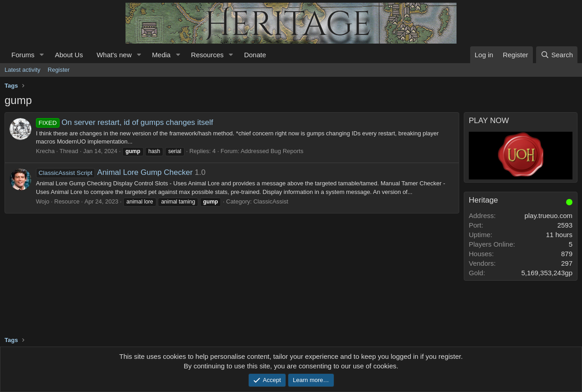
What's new (114, 55)
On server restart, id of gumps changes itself (125, 122)
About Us (69, 55)
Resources (207, 55)
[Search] (557, 55)
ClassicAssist (271, 201)
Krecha (45, 151)
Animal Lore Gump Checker (114, 172)
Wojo (43, 201)
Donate (255, 55)
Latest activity (23, 70)
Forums (23, 55)
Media (161, 55)
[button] (42, 55)
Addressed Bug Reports (272, 151)
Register (59, 70)
